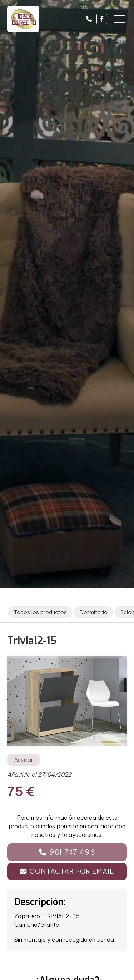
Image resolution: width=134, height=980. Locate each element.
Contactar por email (72, 871)
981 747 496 (72, 852)
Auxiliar (24, 760)
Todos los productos (40, 612)
